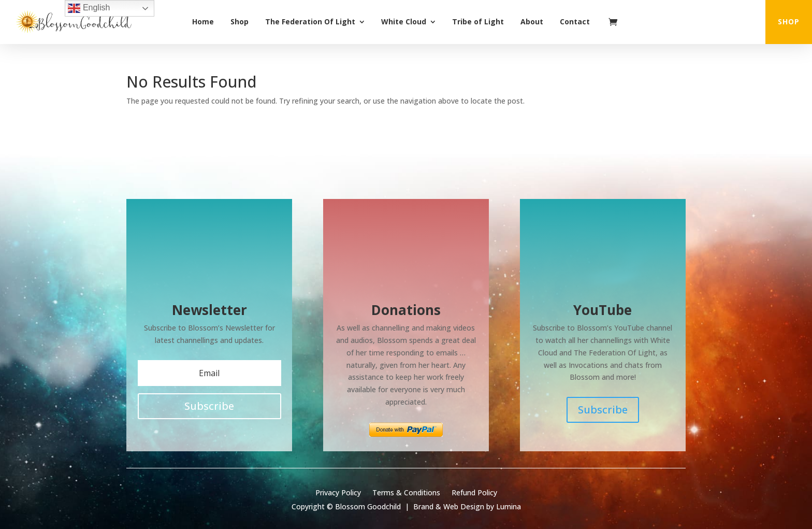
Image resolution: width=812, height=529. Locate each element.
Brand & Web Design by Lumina (467, 506)
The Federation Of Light (310, 22)
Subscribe (603, 410)
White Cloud (404, 22)
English (89, 8)
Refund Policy (474, 493)
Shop (240, 22)
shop (789, 22)
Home (203, 22)
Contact (575, 22)
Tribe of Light (478, 22)
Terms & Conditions (406, 493)
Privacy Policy (338, 493)
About (532, 22)
